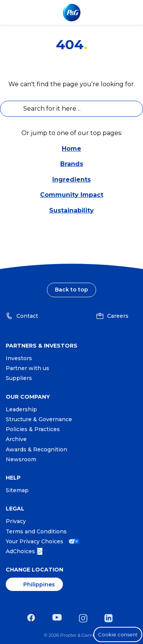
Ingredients (71, 180)
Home (71, 149)
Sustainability (71, 210)
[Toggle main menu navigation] (131, 13)
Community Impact (72, 195)
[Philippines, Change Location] (34, 584)
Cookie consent (118, 634)
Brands (72, 164)
